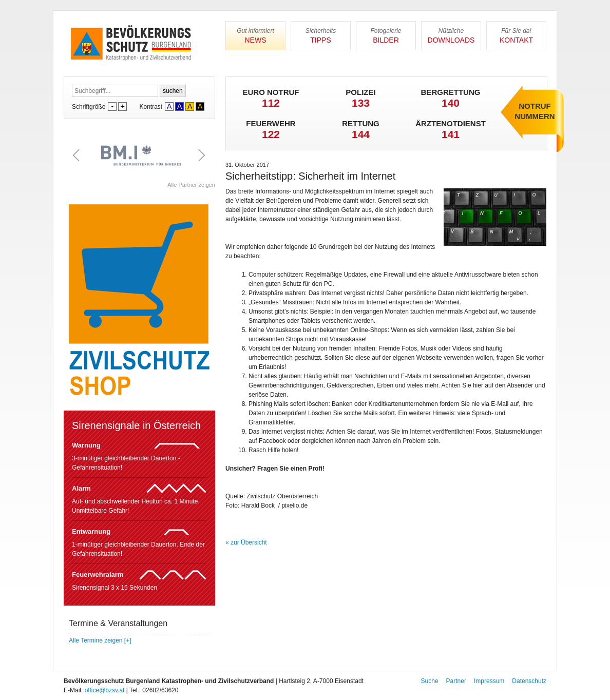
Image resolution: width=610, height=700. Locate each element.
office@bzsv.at (105, 690)
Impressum (489, 681)
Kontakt (516, 36)
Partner (456, 681)
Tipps (321, 36)
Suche (430, 681)
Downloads (451, 36)
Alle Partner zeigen (191, 185)
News (255, 36)
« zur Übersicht (246, 542)
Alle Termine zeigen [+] (100, 640)
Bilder (386, 36)
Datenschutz (529, 681)
